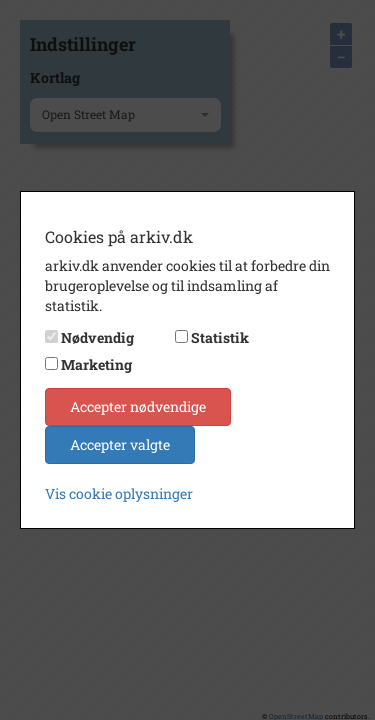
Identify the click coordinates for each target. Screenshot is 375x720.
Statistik (220, 337)
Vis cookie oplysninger (119, 493)
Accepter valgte (120, 444)
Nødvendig (97, 337)
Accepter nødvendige (138, 406)
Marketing (96, 364)
